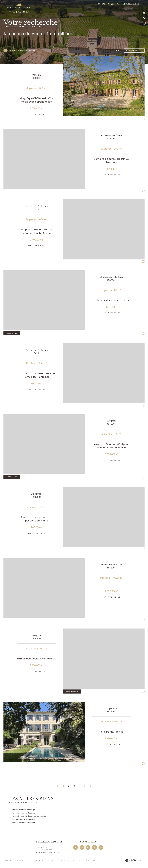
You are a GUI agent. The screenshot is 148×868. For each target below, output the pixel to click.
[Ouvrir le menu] (144, 4)
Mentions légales (66, 861)
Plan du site (56, 861)
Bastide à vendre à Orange (23, 810)
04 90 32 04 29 (42, 847)
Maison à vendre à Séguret (23, 813)
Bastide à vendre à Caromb (24, 822)
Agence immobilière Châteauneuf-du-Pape (19, 27)
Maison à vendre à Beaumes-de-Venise (29, 816)
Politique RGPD (91, 861)
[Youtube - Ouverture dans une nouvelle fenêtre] (113, 5)
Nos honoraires (46, 861)
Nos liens (82, 861)
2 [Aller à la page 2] (69, 786)
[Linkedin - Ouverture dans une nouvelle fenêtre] (108, 5)
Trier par (119, 51)
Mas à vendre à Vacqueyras (24, 819)
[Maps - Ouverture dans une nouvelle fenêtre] (117, 5)
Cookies (99, 861)
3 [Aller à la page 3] (74, 786)
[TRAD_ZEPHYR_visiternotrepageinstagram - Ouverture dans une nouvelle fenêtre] (103, 5)
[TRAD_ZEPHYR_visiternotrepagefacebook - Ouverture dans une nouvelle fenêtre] (99, 5)
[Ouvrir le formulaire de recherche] (131, 4)
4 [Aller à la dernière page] (85, 786)
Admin (75, 861)
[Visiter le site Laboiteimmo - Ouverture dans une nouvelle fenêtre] (133, 861)
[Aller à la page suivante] (90, 786)
